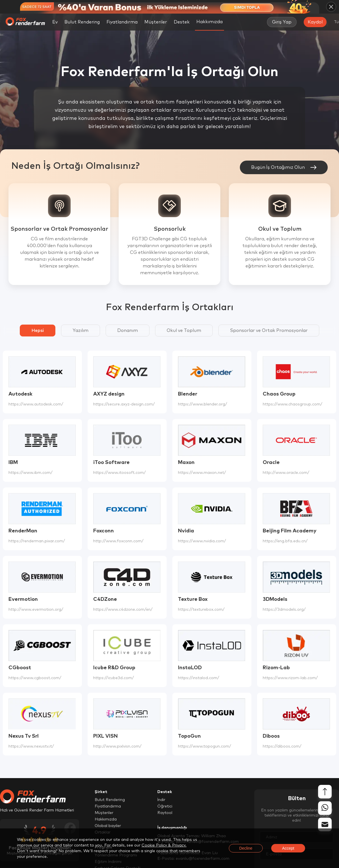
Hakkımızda (106, 819)
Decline (246, 848)
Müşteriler (156, 22)
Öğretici (165, 806)
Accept (288, 848)
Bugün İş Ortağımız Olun (284, 167)
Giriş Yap (282, 22)
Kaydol (315, 22)
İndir (161, 800)
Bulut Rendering (82, 22)
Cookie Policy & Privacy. (164, 845)
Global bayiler (108, 826)
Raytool (165, 813)
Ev (55, 22)
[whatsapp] (325, 808)
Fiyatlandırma (122, 22)
